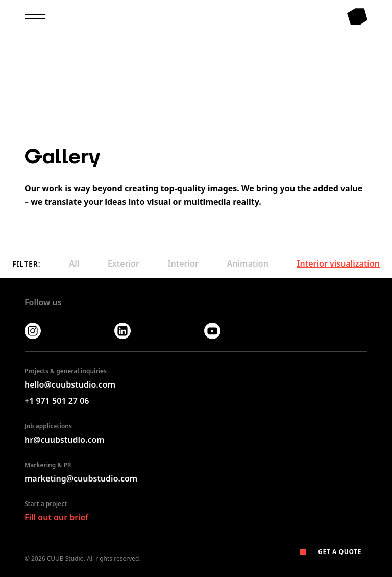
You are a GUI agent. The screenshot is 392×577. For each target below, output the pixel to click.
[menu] (35, 15)
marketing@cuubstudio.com (81, 478)
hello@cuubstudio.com (70, 384)
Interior (183, 263)
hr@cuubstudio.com (65, 440)
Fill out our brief (56, 517)
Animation (248, 263)
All (74, 263)
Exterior (124, 263)
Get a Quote (331, 552)
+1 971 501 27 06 (57, 401)
